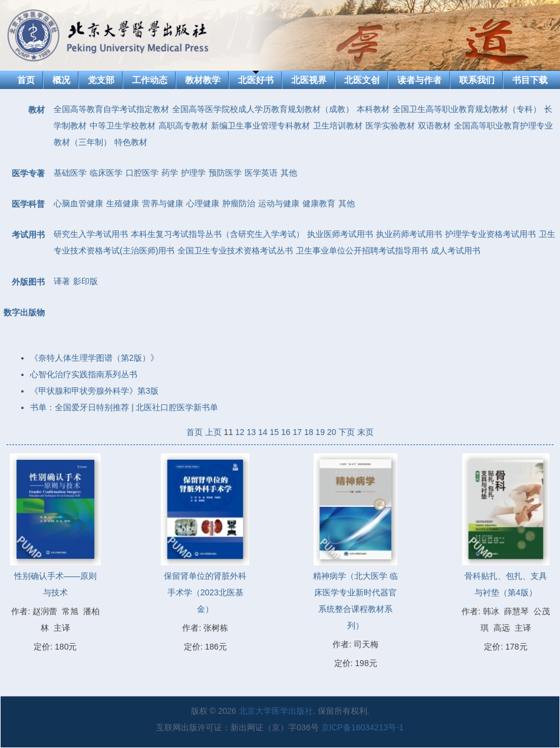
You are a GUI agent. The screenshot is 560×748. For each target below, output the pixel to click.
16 (286, 432)
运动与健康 (279, 203)
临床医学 (106, 173)
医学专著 (28, 173)
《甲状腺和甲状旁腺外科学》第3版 (94, 391)
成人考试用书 (456, 251)
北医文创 (362, 80)
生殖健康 (123, 203)
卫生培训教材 (338, 126)
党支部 (101, 80)
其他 (289, 173)
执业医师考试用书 (340, 234)
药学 (170, 173)
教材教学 (203, 80)
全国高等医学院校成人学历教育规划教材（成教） (263, 109)
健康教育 (319, 203)
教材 (37, 110)
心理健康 (203, 203)
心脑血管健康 (78, 203)
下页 (347, 432)
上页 (213, 432)
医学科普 (28, 204)
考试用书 (28, 235)
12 (240, 432)
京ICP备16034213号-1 (363, 727)
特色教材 (131, 142)
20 (332, 432)
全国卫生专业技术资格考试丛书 (235, 251)
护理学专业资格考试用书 (490, 234)
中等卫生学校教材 (123, 126)
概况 (61, 80)
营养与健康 (163, 203)
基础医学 (70, 173)
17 (297, 432)
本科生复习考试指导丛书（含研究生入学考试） (218, 234)
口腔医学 (142, 173)
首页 (26, 80)
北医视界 (309, 80)
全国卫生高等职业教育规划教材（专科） (467, 109)
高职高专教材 (183, 126)
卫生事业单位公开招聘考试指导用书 (362, 251)
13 (252, 432)
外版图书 (28, 282)
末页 (365, 432)
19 (320, 432)
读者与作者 (419, 80)
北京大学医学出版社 (276, 711)
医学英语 (261, 173)
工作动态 (150, 80)
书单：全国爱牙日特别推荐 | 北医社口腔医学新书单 (124, 407)
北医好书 (256, 80)
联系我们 (477, 80)
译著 (62, 281)
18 (309, 432)
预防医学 (225, 173)
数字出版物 (24, 312)
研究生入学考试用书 (91, 234)
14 (263, 432)
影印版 (85, 281)
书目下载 (530, 80)
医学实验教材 (390, 126)
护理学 (193, 173)
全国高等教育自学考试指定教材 (111, 109)
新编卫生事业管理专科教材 (261, 126)
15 (274, 432)
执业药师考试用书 (409, 234)
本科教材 (373, 109)
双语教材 (434, 126)
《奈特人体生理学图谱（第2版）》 (94, 358)
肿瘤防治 (239, 203)
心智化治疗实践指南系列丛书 (84, 374)
